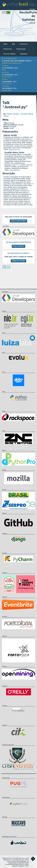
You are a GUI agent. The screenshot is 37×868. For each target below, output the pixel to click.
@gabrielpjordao (14, 149)
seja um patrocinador (18, 221)
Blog (14, 44)
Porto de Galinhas (9, 54)
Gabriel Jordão (13, 114)
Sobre (5, 44)
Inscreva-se (24, 44)
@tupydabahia (15, 170)
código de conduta (19, 261)
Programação (21, 49)
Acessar (32, 9)
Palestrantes (8, 49)
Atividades (24, 54)
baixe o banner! (18, 246)
